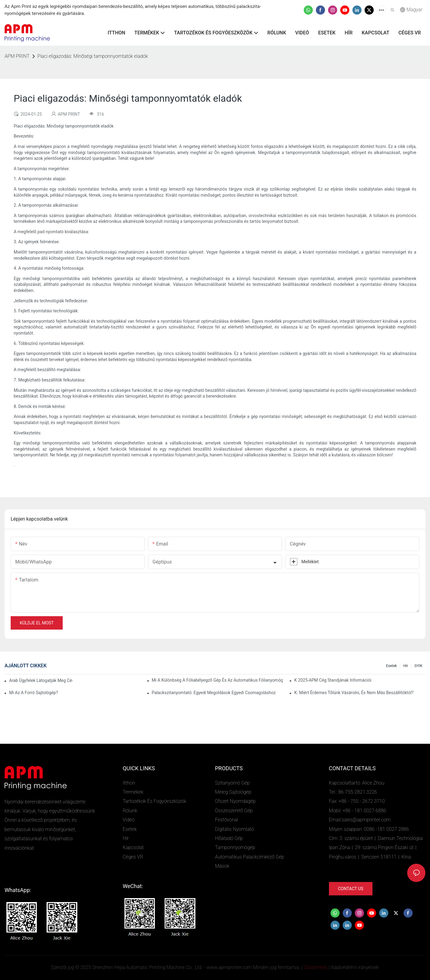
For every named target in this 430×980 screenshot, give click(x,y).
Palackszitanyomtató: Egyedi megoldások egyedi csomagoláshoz (214, 693)
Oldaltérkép (316, 967)
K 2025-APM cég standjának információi (333, 680)
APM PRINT (17, 56)
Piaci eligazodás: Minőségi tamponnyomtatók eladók (93, 56)
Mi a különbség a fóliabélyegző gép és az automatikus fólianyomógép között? (217, 680)
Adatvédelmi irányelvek (355, 967)
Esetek (391, 666)
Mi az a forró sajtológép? (34, 693)
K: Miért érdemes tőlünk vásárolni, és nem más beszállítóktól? (354, 693)
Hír (406, 666)
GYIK (418, 666)
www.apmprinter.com (229, 967)
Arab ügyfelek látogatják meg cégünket (41, 680)
